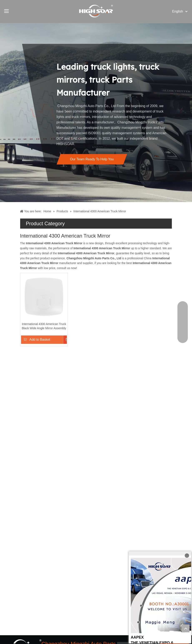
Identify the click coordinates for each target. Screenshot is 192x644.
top (186, 628)
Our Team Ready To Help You (92, 159)
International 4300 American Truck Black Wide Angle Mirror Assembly (44, 326)
